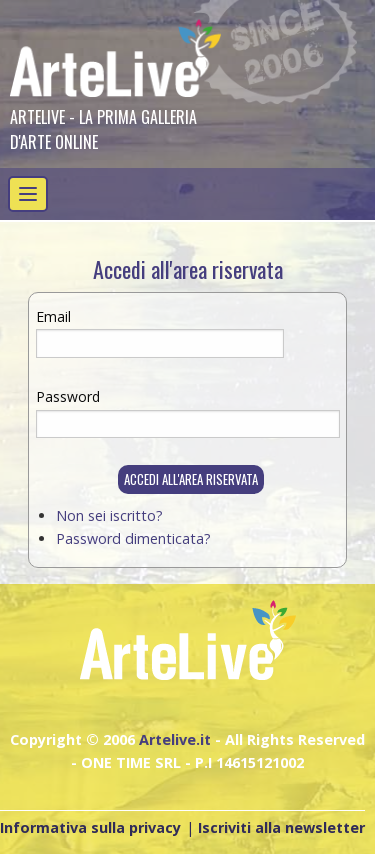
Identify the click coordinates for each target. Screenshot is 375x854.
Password (68, 396)
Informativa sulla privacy (90, 827)
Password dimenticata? (133, 538)
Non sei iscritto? (109, 515)
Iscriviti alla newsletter (281, 827)
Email (53, 316)
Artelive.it (175, 739)
